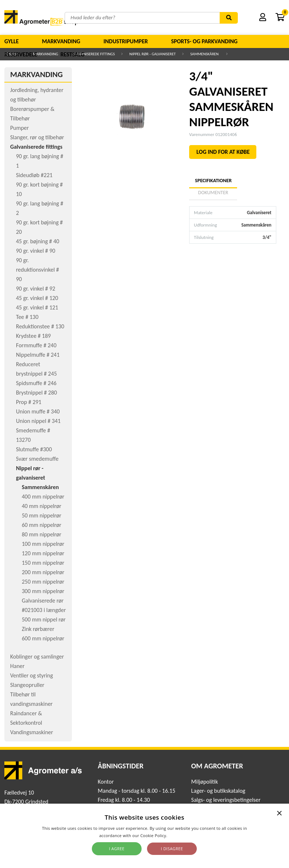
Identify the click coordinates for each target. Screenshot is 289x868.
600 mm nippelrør (43, 638)
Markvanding (61, 41)
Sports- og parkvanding (204, 41)
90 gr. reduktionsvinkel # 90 (37, 270)
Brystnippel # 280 (36, 393)
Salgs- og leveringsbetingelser (226, 800)
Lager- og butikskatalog (218, 791)
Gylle (12, 41)
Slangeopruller (27, 685)
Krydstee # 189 (33, 336)
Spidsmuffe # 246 (36, 383)
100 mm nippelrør (43, 544)
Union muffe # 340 (38, 411)
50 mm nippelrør (42, 515)
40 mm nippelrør (42, 506)
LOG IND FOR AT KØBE (223, 152)
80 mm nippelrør (42, 534)
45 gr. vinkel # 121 (37, 307)
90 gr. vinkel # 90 (36, 251)
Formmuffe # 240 (36, 345)
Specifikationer (213, 181)
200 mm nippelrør (43, 572)
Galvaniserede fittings (36, 147)
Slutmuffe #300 (34, 449)
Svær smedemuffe (37, 459)
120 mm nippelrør (43, 553)
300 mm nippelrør (43, 591)
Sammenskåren (40, 487)
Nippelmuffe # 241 (38, 355)
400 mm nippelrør (43, 497)
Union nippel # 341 (38, 421)
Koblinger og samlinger (37, 657)
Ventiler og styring (32, 675)
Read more (179, 835)
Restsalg (73, 54)
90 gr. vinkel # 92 (36, 289)
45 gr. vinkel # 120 (37, 298)
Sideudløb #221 (34, 175)
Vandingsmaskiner (32, 732)
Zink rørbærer (38, 629)
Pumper (19, 128)
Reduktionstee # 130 (40, 326)
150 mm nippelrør (43, 563)
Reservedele (21, 54)
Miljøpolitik (205, 782)
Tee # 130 (27, 317)
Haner (17, 666)
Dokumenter (213, 193)
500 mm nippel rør (44, 619)
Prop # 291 (29, 402)
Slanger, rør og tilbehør (37, 137)
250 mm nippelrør (43, 582)
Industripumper (126, 41)
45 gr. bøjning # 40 (38, 241)
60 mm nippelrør (42, 525)
